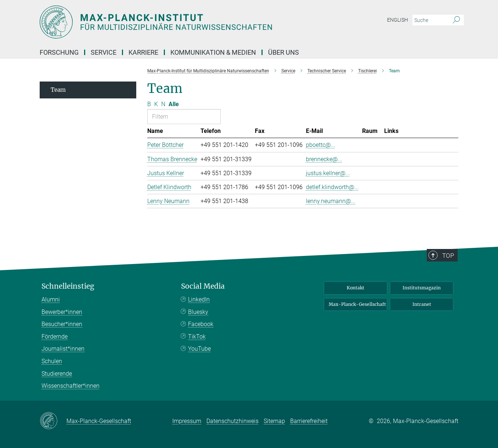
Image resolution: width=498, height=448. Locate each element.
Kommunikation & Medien (213, 52)
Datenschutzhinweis (232, 421)
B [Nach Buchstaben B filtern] (149, 104)
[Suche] (456, 20)
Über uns (284, 52)
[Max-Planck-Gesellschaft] (53, 421)
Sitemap (274, 421)
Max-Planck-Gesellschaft (357, 304)
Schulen (52, 361)
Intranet (422, 304)
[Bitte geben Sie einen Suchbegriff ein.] (430, 20)
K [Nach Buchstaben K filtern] (156, 104)
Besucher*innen (62, 324)
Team (58, 90)
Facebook (201, 324)
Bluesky (198, 312)
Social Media (203, 286)
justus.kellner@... (328, 173)
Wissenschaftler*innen (71, 386)
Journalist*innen (63, 349)
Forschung (59, 52)
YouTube (199, 349)
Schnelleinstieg (68, 286)
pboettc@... (321, 145)
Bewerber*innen (62, 312)
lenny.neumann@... (331, 201)
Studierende (57, 374)
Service (104, 52)
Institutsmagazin (422, 288)
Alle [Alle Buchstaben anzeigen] (174, 104)
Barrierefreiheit (309, 421)
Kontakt (356, 288)
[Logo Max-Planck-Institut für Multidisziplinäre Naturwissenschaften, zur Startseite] (177, 22)
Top (448, 256)
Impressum (187, 421)
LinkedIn (199, 299)
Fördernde (55, 337)
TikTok (197, 337)
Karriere (143, 52)
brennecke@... (324, 159)
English (398, 20)
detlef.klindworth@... (332, 187)
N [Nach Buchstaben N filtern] (163, 104)
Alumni (51, 299)
